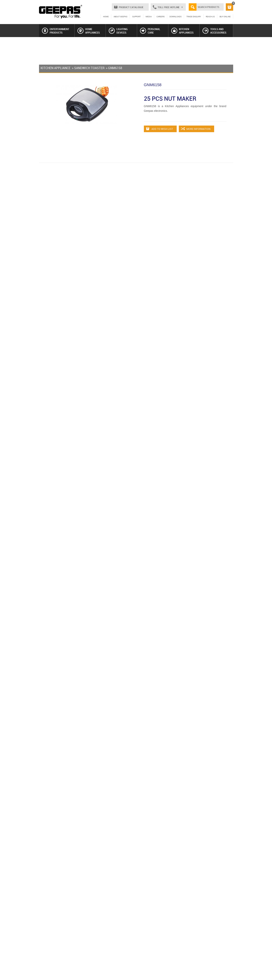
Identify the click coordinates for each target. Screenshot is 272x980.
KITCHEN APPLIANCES (182, 31)
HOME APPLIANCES (89, 31)
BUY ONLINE (225, 16)
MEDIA (149, 16)
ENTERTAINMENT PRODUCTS (56, 31)
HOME (106, 16)
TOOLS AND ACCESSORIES (214, 31)
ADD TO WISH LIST (159, 129)
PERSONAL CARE (150, 31)
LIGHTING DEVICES (118, 31)
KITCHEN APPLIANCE (56, 68)
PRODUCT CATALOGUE (131, 7)
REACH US (210, 16)
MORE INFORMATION (196, 129)
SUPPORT (136, 16)
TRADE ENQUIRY (194, 16)
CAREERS (161, 16)
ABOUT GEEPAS (120, 16)
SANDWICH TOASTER (89, 68)
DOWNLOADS (176, 16)
